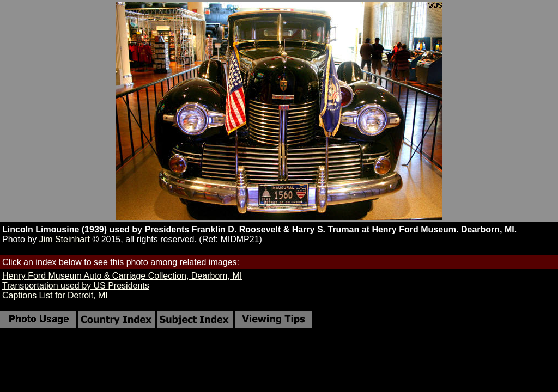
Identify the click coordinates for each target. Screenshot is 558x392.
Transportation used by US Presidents (76, 286)
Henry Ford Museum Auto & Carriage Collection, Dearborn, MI (122, 276)
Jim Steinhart (65, 239)
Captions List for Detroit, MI (55, 295)
